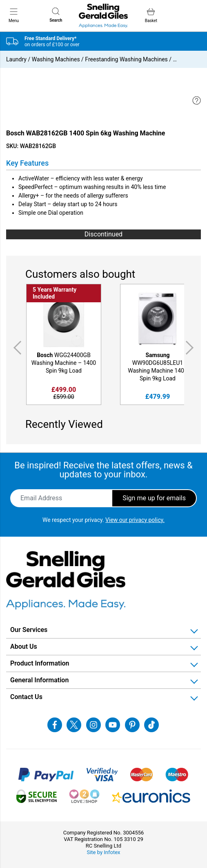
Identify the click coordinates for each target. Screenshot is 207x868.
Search (56, 15)
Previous (16, 348)
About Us (24, 647)
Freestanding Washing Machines (126, 59)
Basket (151, 15)
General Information (39, 680)
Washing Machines (56, 59)
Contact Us (26, 697)
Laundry (16, 59)
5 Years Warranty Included (55, 293)
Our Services (29, 630)
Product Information (40, 663)
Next (191, 348)
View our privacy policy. (135, 520)
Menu (14, 15)
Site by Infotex (103, 852)
